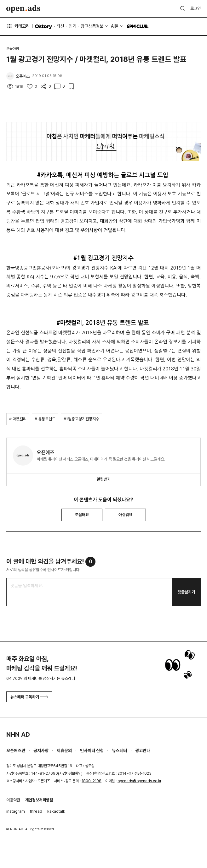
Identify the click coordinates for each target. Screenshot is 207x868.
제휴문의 (64, 751)
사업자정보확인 (70, 773)
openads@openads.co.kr (139, 781)
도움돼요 (82, 515)
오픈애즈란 (16, 751)
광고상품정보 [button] (92, 26)
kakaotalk (56, 811)
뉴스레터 (119, 751)
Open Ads (23, 9)
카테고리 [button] (18, 26)
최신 (60, 26)
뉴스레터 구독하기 (29, 697)
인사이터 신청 (92, 751)
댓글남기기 (186, 592)
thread (36, 811)
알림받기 (104, 479)
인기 (72, 26)
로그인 (195, 8)
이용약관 (13, 800)
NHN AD (18, 734)
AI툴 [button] (115, 26)
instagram (16, 811)
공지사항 (41, 751)
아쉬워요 (125, 515)
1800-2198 (92, 781)
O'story (43, 26)
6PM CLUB (138, 26)
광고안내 (143, 751)
